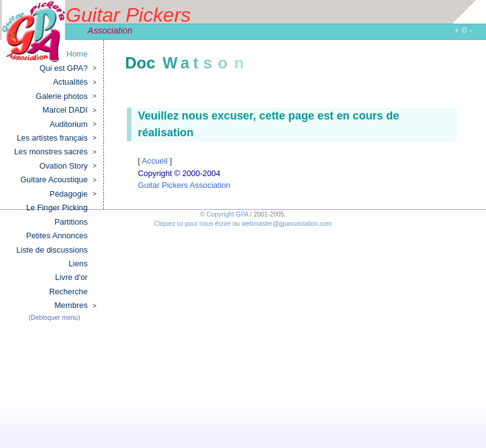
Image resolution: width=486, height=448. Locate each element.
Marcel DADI (69, 110)
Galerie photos (66, 96)
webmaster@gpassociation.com (287, 224)
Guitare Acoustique (58, 180)
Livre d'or (72, 277)
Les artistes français (57, 138)
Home (77, 54)
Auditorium (73, 124)
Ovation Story (68, 166)
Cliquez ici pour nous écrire (193, 224)
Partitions (71, 222)
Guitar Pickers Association (185, 185)
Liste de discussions (52, 250)
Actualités (75, 82)
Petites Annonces (57, 236)
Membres (75, 306)
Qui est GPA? (68, 68)
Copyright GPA (227, 214)
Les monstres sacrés (55, 152)
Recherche (68, 292)
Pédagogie (73, 194)
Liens (78, 264)
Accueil (156, 161)
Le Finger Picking (57, 208)
